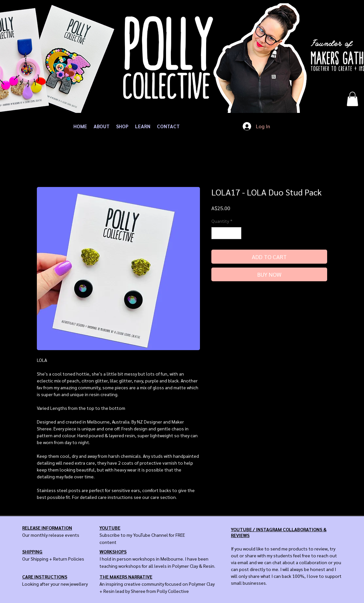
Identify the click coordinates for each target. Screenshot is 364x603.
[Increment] (236, 233)
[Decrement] (216, 233)
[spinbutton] (226, 233)
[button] (352, 99)
